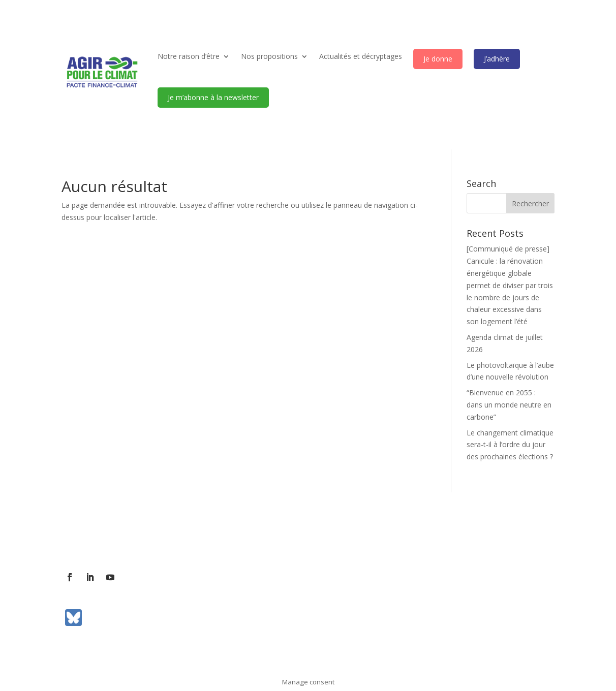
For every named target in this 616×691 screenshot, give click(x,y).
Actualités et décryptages (361, 56)
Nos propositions (269, 56)
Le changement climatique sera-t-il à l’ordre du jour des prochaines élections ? (510, 445)
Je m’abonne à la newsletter (213, 97)
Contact (128, 538)
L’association (83, 538)
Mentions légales (334, 538)
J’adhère (497, 59)
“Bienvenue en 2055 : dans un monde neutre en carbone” (509, 405)
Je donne (438, 59)
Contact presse (177, 538)
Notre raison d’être (189, 56)
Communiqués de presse (254, 538)
